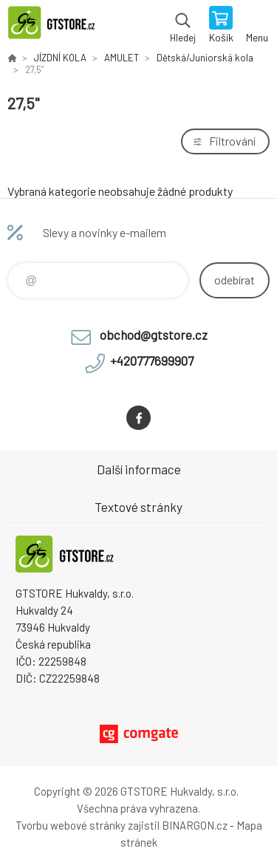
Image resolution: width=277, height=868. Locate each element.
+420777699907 (152, 360)
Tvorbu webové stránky (71, 825)
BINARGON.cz (195, 825)
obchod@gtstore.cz (154, 335)
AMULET (122, 58)
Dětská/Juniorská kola (205, 58)
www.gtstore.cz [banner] (58, 26)
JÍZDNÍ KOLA (60, 58)
